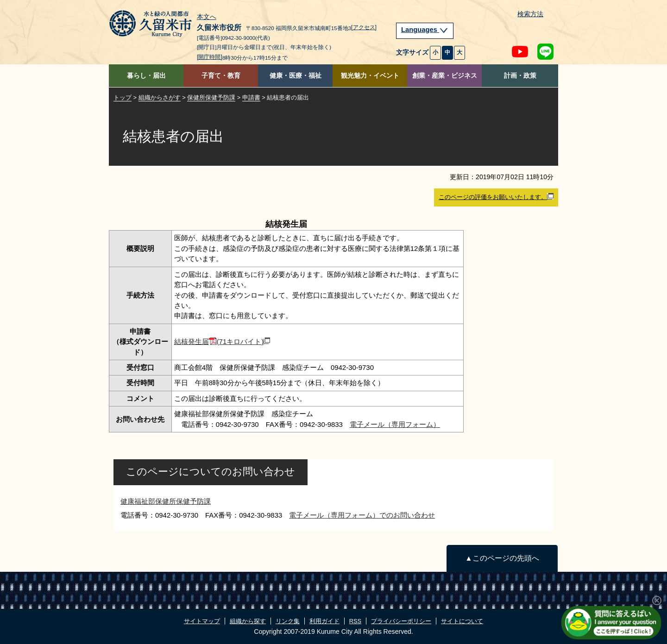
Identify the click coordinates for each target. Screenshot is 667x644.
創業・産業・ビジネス (445, 76)
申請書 (251, 97)
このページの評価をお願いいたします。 (496, 197)
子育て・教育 (221, 76)
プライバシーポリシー (401, 621)
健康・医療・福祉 (296, 76)
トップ (123, 97)
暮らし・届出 (146, 76)
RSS (355, 621)
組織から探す (248, 621)
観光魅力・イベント (370, 76)
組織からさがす (160, 97)
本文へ (207, 17)
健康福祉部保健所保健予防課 (166, 501)
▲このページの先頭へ (502, 558)
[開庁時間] (210, 57)
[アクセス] (364, 27)
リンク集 (288, 621)
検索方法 (530, 14)
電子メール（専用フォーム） (395, 424)
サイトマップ (202, 621)
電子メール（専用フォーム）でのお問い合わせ (362, 515)
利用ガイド (324, 621)
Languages (425, 30)
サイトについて (462, 621)
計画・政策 (520, 76)
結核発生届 (222, 341)
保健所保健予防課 (211, 97)
